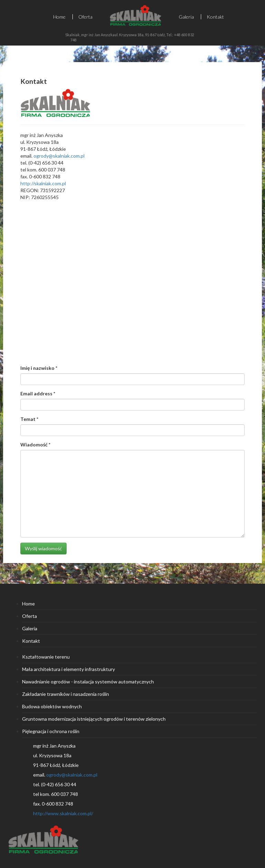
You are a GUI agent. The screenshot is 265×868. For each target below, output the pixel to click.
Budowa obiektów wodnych (52, 706)
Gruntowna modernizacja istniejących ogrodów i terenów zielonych (94, 719)
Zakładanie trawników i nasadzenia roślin (66, 694)
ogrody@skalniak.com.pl (59, 156)
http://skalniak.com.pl (43, 183)
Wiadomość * (35, 445)
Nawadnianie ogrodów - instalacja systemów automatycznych (88, 682)
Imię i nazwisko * (39, 368)
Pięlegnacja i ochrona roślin (51, 731)
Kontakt (215, 17)
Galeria (186, 17)
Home (59, 17)
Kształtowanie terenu (46, 657)
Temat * (29, 419)
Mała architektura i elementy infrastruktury (68, 669)
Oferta (85, 17)
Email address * (38, 393)
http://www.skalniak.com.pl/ (63, 813)
